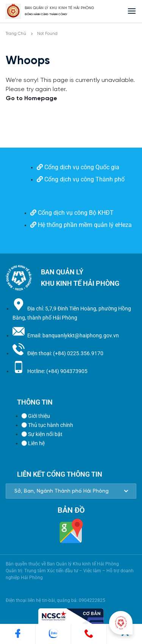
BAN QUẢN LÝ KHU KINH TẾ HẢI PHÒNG (59, 8)
